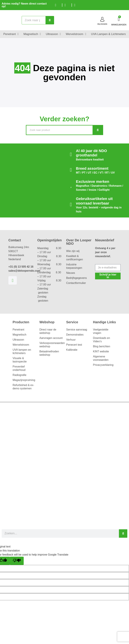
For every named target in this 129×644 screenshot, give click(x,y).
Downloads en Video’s (102, 340)
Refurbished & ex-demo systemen (23, 387)
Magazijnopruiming (24, 380)
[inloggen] (102, 19)
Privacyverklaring (103, 365)
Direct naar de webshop (48, 331)
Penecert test (74, 345)
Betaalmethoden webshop (49, 353)
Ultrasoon (18, 340)
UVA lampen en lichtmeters (22, 351)
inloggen (102, 24)
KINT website (101, 351)
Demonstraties (75, 335)
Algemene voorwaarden (101, 358)
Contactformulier (76, 283)
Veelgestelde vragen (101, 331)
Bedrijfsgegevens (77, 278)
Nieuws (71, 273)
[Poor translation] (17, 561)
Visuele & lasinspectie (20, 360)
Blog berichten (102, 346)
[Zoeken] (50, 20)
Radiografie (19, 375)
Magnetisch (19, 335)
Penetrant (18, 330)
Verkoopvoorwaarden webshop (51, 345)
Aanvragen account (51, 338)
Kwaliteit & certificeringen (75, 258)
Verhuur (71, 340)
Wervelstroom (21, 345)
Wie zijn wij (73, 251)
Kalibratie (72, 350)
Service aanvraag (77, 330)
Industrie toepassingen (74, 266)
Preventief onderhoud (19, 368)
